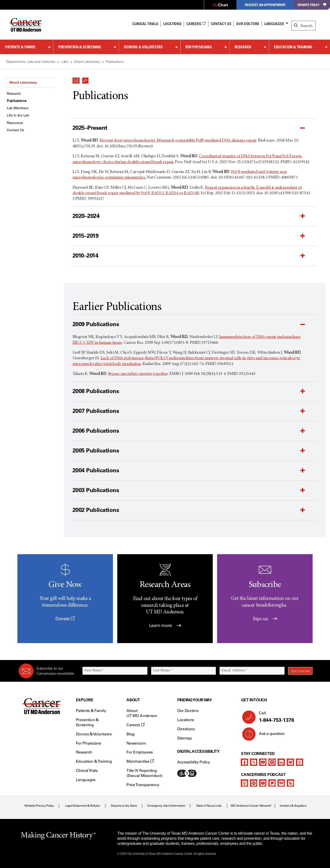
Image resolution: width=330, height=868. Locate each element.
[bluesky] (290, 762)
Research (243, 47)
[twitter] (254, 762)
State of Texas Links (209, 806)
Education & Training (293, 47)
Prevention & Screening (80, 47)
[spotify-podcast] (254, 783)
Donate (65, 619)
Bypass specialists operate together (138, 374)
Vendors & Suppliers (293, 806)
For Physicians (199, 47)
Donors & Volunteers (143, 47)
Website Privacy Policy (39, 806)
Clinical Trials (145, 24)
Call (284, 717)
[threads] (300, 762)
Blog (131, 734)
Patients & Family (20, 47)
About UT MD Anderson (142, 713)
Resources (15, 123)
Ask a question (269, 735)
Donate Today (312, 5)
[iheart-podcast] (281, 783)
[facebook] (244, 762)
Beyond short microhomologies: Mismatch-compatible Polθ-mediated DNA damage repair (178, 141)
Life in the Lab (18, 115)
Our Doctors (248, 24)
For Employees (140, 752)
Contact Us (221, 24)
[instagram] (272, 762)
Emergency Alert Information (166, 806)
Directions (186, 729)
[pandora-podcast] (272, 783)
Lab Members (18, 108)
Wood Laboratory (23, 82)
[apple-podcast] (244, 783)
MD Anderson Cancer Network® (251, 806)
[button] (76, 79)
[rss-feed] (290, 783)
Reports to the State (124, 806)
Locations (186, 720)
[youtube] (263, 762)
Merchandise (140, 761)
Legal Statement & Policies (82, 806)
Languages (274, 24)
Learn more (165, 625)
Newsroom (136, 743)
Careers (196, 24)
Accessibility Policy (194, 762)
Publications (17, 101)
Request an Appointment (265, 5)
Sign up (265, 619)
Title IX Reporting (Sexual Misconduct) (144, 773)
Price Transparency (143, 785)
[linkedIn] (281, 762)
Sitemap (185, 738)
